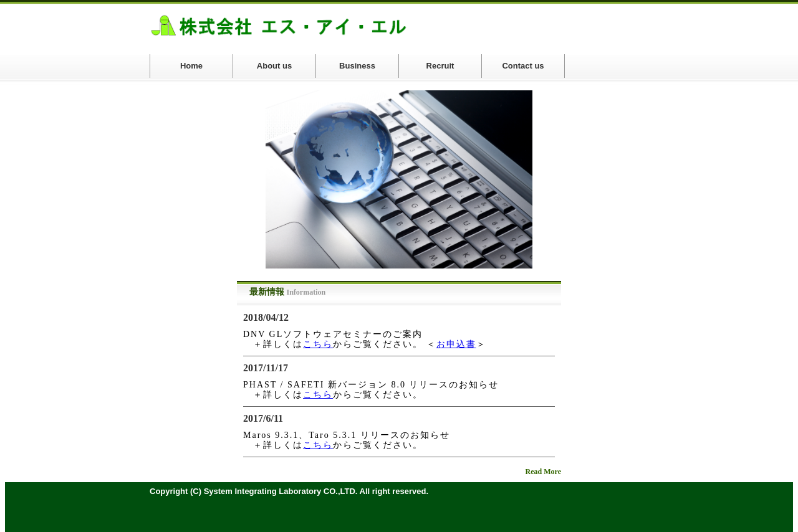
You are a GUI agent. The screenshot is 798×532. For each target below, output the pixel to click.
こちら (318, 344)
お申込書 (456, 344)
